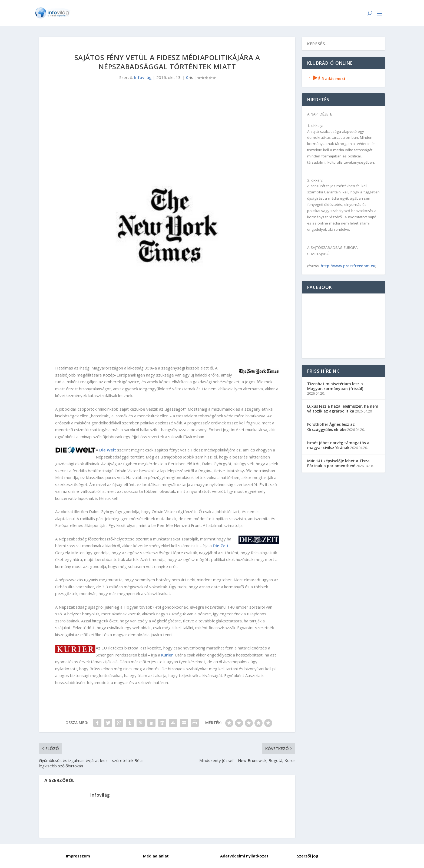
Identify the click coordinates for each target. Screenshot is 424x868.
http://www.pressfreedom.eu (348, 266)
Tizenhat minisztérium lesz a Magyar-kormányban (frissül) (335, 386)
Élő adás (326, 79)
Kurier (167, 655)
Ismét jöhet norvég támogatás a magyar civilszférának (338, 445)
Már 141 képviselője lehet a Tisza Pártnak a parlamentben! (338, 463)
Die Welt (108, 450)
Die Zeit (221, 546)
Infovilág (143, 77)
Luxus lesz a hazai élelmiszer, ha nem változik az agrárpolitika (343, 409)
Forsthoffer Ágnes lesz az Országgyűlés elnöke (331, 427)
